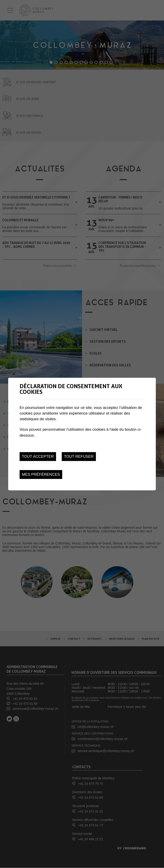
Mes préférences (41, 474)
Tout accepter (38, 457)
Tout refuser (79, 457)
